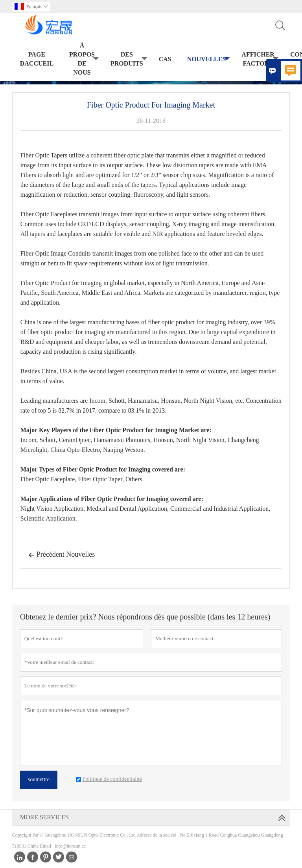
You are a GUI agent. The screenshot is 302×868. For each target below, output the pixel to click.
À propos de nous (84, 59)
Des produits (129, 59)
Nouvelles (209, 59)
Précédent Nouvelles (62, 555)
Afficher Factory (260, 59)
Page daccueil (37, 59)
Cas (165, 59)
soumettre (39, 779)
